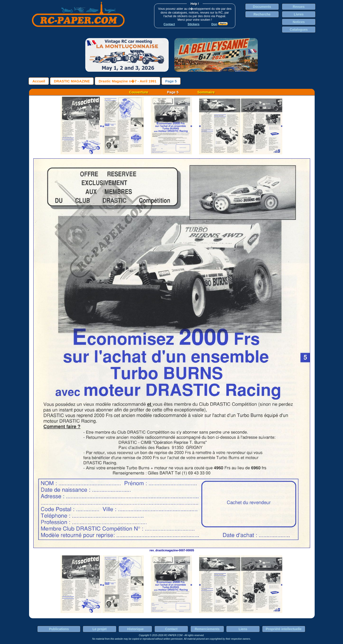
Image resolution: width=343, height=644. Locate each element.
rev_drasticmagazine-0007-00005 (172, 549)
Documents (262, 7)
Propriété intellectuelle (284, 629)
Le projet (99, 629)
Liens (243, 629)
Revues (299, 7)
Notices (299, 22)
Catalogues (299, 30)
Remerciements (207, 629)
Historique (135, 629)
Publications (59, 629)
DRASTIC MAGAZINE (72, 81)
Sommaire (206, 92)
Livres (299, 14)
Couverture (139, 92)
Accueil (39, 81)
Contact (171, 629)
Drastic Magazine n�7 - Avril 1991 (127, 81)
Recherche (262, 14)
